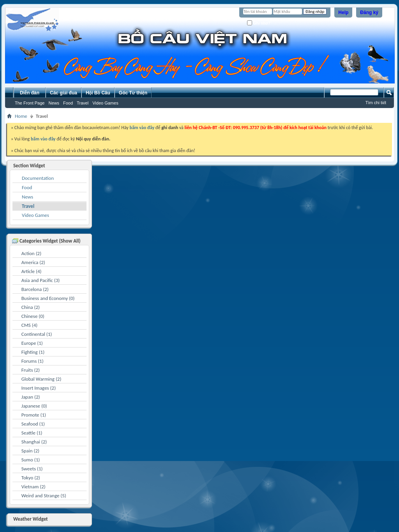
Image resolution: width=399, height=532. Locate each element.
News (54, 103)
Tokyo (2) (31, 478)
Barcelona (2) (35, 289)
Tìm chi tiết (376, 103)
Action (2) (31, 253)
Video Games (105, 103)
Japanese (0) (34, 406)
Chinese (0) (33, 316)
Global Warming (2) (41, 379)
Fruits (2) (31, 370)
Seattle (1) (32, 433)
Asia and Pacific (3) (41, 280)
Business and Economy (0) (48, 298)
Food (68, 103)
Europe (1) (32, 343)
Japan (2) (31, 397)
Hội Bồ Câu (98, 93)
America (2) (33, 262)
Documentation (38, 178)
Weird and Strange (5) (44, 496)
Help (343, 12)
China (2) (31, 307)
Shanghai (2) (34, 442)
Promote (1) (34, 415)
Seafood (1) (33, 424)
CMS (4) (29, 325)
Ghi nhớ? (259, 23)
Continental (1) (37, 334)
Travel (83, 103)
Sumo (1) (31, 460)
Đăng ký (369, 12)
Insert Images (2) (39, 388)
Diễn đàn (30, 93)
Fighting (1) (33, 352)
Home (21, 116)
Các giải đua (64, 93)
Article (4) (32, 271)
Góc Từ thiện (133, 93)
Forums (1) (33, 361)
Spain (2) (30, 451)
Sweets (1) (32, 469)
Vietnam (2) (34, 487)
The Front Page (30, 103)
